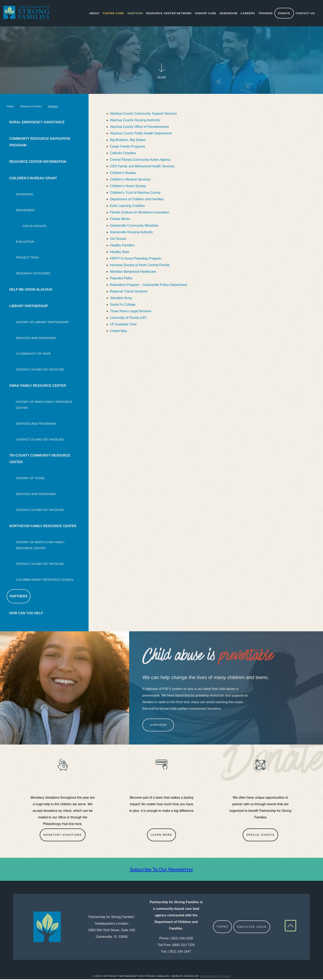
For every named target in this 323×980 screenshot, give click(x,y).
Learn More (158, 726)
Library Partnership (29, 307)
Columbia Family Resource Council (45, 580)
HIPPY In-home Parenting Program (136, 259)
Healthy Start (120, 253)
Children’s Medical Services (131, 180)
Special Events (260, 836)
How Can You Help (26, 614)
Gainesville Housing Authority (132, 233)
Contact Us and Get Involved (40, 370)
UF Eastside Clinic (124, 325)
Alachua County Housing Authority (135, 121)
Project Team (27, 258)
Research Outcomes (33, 274)
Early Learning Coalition (128, 207)
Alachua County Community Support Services (143, 114)
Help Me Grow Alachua (31, 290)
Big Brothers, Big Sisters (128, 141)
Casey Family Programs (128, 147)
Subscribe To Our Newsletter (162, 870)
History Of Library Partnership (42, 323)
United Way (119, 332)
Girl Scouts (119, 239)
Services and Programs (36, 339)
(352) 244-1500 (182, 939)
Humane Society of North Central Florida (140, 266)
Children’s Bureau (123, 174)
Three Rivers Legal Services (131, 312)
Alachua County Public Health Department (141, 134)
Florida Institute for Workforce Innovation (140, 213)
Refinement (26, 211)
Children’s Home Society (128, 187)
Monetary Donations (63, 836)
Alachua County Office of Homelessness (140, 128)
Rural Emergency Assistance (37, 123)
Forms (222, 927)
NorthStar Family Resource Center (43, 527)
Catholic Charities (123, 154)
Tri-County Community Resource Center (40, 460)
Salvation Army (121, 299)
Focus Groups (35, 227)
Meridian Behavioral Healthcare (133, 272)
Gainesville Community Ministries (135, 226)
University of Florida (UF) (129, 319)
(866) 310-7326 (183, 946)
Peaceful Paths (122, 279)
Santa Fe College (123, 305)
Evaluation (25, 242)
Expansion (24, 195)
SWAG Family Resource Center (38, 386)
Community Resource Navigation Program (40, 143)
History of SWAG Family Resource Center (44, 406)
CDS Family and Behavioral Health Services (143, 167)
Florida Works (121, 220)
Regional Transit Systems (129, 292)
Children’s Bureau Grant (33, 179)
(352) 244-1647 (180, 952)
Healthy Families (123, 246)
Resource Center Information (38, 163)
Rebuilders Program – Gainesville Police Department (149, 286)
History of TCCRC (30, 479)
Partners (19, 597)
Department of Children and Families (137, 200)
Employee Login (252, 927)
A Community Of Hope (33, 354)
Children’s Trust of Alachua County (135, 193)
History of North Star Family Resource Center (40, 546)
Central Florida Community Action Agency (140, 160)
